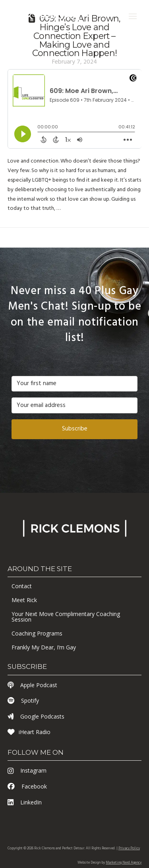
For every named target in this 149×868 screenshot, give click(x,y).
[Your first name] (75, 384)
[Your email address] (75, 405)
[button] (133, 16)
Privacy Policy (129, 849)
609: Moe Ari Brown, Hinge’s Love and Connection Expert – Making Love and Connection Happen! (76, 36)
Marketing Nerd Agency (124, 863)
